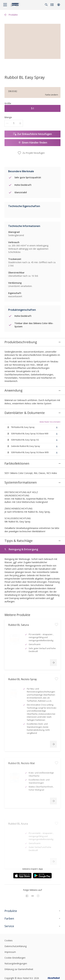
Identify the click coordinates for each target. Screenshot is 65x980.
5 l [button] (32, 108)
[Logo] (15, 5)
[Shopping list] (52, 5)
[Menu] (5, 5)
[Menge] (14, 123)
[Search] (46, 5)
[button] (59, 5)
